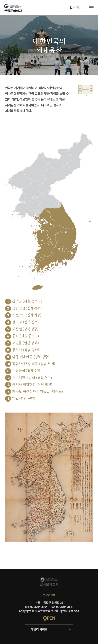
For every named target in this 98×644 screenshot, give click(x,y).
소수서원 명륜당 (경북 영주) (32, 378)
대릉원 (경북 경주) (25, 329)
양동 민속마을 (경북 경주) (31, 357)
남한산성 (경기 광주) (27, 308)
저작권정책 (49, 595)
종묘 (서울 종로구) (26, 336)
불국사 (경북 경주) (25, 322)
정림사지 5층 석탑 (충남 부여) (34, 364)
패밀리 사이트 (39, 629)
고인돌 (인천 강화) (25, 343)
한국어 (74, 7)
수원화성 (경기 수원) (27, 371)
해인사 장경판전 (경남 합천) (32, 385)
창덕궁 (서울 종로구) (27, 301)
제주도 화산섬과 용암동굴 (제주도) (37, 392)
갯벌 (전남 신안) (24, 399)
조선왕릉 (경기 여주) (27, 315)
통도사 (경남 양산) (26, 350)
